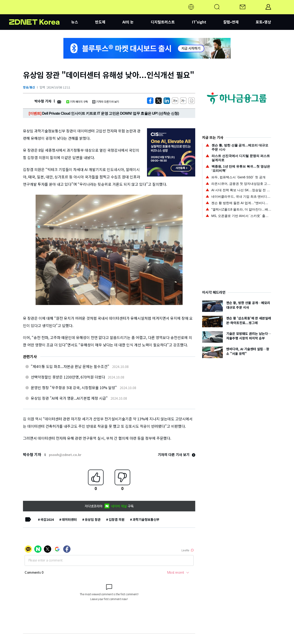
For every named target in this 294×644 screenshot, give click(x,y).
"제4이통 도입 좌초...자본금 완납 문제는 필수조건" (70, 366)
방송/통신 (29, 87)
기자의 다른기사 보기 (106, 101)
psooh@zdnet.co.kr (65, 455)
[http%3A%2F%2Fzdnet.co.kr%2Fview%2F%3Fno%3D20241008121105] (167, 101)
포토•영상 (263, 22)
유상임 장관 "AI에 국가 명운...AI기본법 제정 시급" (69, 398)
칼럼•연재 (231, 22)
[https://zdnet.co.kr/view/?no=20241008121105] (150, 101)
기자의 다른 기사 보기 (177, 455)
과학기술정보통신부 (146, 519)
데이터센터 (69, 519)
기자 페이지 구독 (77, 101)
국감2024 (47, 519)
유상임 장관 (93, 519)
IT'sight (199, 22)
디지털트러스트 (163, 22)
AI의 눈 (128, 22)
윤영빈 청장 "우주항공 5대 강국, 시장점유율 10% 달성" (74, 388)
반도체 (100, 22)
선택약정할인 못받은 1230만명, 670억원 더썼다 (68, 377)
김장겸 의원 (117, 519)
